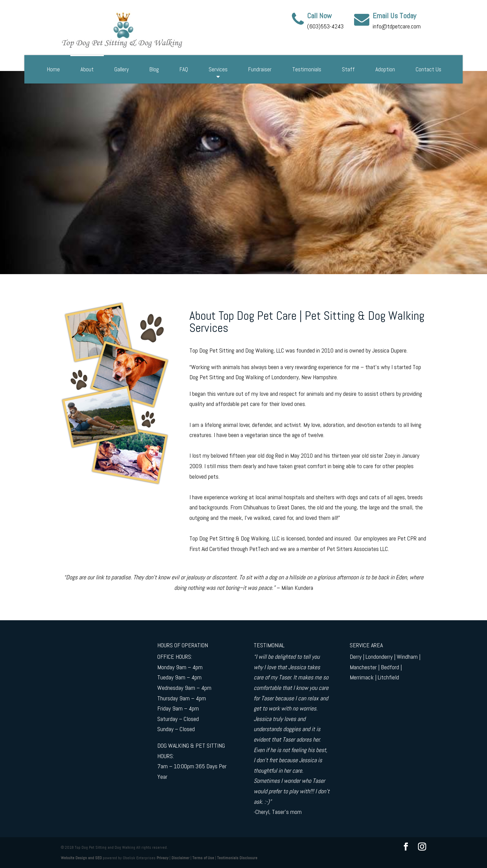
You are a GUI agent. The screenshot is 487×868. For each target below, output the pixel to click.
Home (53, 69)
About (87, 69)
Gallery (122, 69)
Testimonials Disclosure (237, 858)
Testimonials (307, 69)
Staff (348, 69)
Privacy (163, 858)
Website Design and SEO (81, 858)
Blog (154, 69)
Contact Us (428, 69)
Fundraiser (260, 69)
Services (218, 69)
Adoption (385, 69)
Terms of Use (203, 858)
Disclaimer (180, 858)
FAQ (184, 69)
